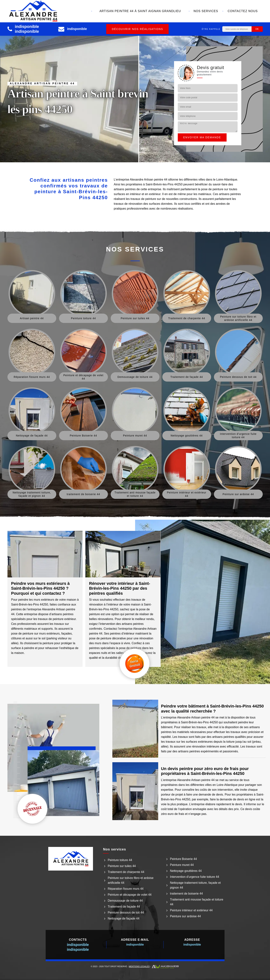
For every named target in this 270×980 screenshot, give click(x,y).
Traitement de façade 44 (124, 907)
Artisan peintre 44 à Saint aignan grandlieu (140, 11)
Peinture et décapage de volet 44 (130, 895)
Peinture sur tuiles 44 (122, 866)
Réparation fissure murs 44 (126, 889)
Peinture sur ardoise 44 (185, 916)
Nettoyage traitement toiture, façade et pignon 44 (195, 885)
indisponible (27, 27)
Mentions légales (139, 966)
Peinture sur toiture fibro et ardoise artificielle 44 (131, 880)
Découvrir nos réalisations (137, 29)
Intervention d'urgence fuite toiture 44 (195, 877)
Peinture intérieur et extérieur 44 (191, 910)
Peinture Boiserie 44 (183, 859)
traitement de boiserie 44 (186, 894)
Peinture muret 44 (182, 865)
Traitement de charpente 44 (126, 872)
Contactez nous (243, 11)
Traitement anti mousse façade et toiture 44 (197, 902)
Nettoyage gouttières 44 (186, 871)
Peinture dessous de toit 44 (126, 913)
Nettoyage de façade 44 (124, 918)
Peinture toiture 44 (120, 860)
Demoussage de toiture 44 (125, 901)
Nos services (206, 11)
